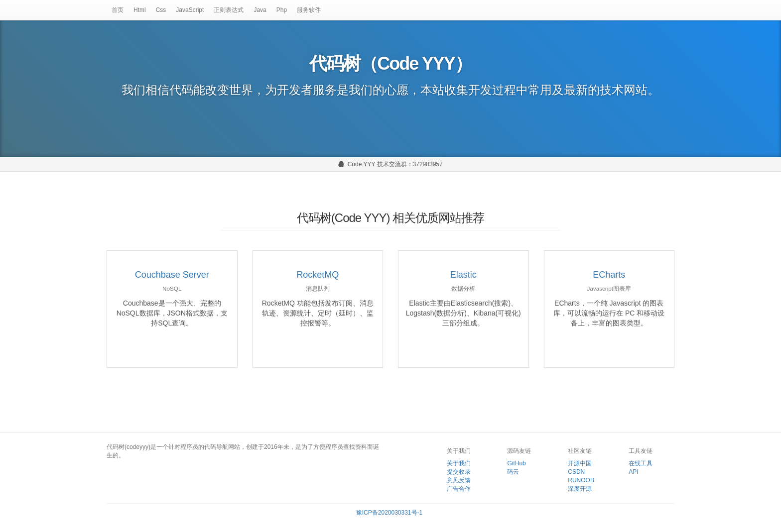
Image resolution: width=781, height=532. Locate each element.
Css (161, 10)
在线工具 (641, 463)
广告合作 (459, 489)
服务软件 (309, 10)
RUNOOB (581, 480)
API (633, 472)
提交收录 (459, 472)
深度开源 (580, 489)
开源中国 (580, 463)
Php (282, 10)
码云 (513, 472)
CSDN (576, 472)
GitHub (516, 463)
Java (260, 10)
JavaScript (190, 10)
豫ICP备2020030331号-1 (389, 513)
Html (140, 10)
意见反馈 (459, 480)
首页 (118, 10)
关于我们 (459, 463)
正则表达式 (229, 10)
